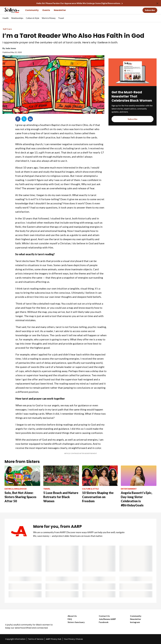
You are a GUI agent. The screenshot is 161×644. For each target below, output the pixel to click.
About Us (72, 616)
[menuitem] (6, 19)
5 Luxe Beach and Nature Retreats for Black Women (61, 497)
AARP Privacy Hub (54, 639)
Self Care (7, 29)
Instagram (135, 622)
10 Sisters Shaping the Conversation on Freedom (98, 497)
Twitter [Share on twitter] (24, 119)
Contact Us (104, 616)
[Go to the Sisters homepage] (9, 10)
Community (32, 10)
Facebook (104, 622)
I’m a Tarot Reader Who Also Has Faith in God (73, 36)
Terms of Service (36, 639)
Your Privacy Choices (73, 639)
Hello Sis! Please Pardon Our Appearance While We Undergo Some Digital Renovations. (79, 3)
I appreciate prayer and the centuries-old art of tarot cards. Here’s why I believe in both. (60, 43)
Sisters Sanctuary (76, 622)
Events (46, 10)
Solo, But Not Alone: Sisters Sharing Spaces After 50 (20, 497)
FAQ (70, 619)
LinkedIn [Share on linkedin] (30, 119)
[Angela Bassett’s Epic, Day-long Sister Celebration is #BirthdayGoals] (139, 486)
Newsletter (60, 10)
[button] (153, 18)
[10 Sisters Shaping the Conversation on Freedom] (100, 484)
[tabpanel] (154, 18)
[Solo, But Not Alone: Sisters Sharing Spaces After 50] (22, 484)
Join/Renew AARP (107, 619)
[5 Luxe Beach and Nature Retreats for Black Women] (61, 484)
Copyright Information (15, 639)
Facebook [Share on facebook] (18, 119)
